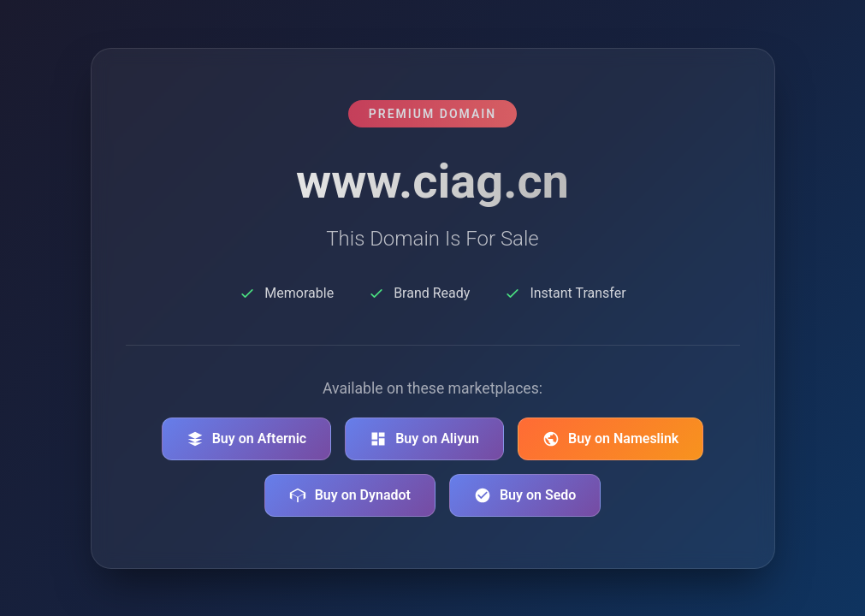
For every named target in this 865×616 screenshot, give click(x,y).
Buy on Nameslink (610, 439)
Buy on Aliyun (424, 439)
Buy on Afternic (247, 439)
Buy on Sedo (525, 495)
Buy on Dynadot (350, 495)
